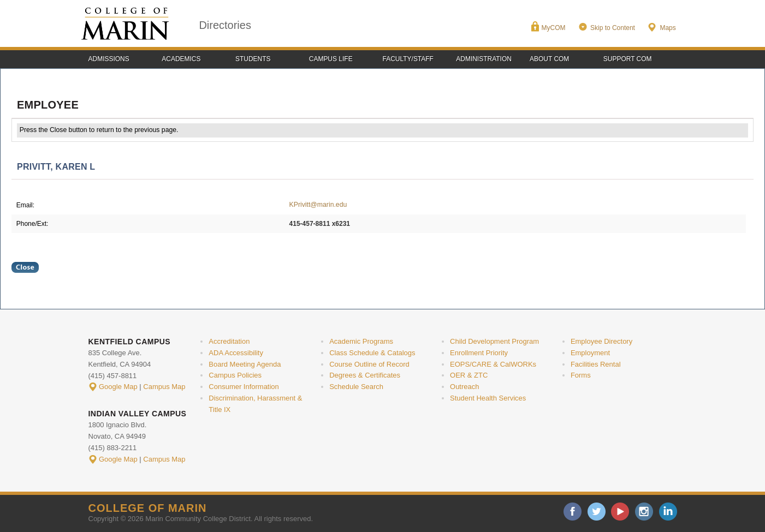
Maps (668, 28)
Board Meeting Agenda (245, 364)
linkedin (668, 512)
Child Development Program (494, 341)
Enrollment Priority (479, 353)
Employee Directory (601, 341)
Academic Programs (361, 341)
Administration (484, 59)
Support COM (628, 59)
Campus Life (331, 59)
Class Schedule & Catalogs (372, 353)
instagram (644, 512)
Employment (590, 353)
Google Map (118, 387)
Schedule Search (356, 387)
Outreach (464, 387)
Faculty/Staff (408, 59)
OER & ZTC (469, 375)
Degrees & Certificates (365, 375)
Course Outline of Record (369, 364)
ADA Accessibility (236, 353)
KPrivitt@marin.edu (318, 205)
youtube (620, 512)
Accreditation (229, 341)
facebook (573, 512)
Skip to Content (613, 28)
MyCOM (554, 28)
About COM (549, 59)
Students (253, 59)
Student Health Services (488, 398)
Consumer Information (244, 387)
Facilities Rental (596, 364)
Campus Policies (235, 375)
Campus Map (164, 387)
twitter (597, 512)
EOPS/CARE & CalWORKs (493, 364)
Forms (581, 375)
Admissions (109, 59)
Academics (181, 59)
